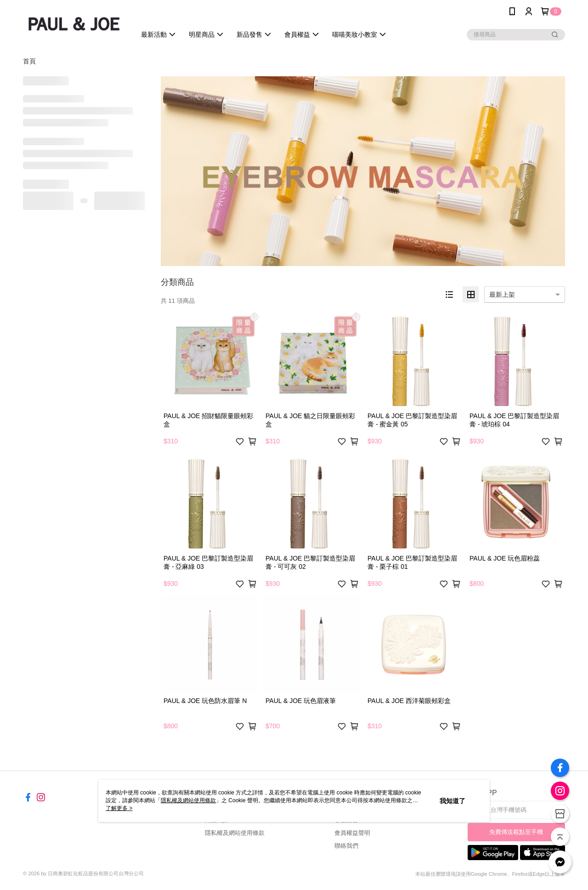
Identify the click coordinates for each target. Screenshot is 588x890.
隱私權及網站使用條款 (235, 833)
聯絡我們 (346, 846)
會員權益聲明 (352, 833)
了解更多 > (119, 808)
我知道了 (452, 801)
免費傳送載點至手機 (516, 832)
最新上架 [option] (502, 295)
